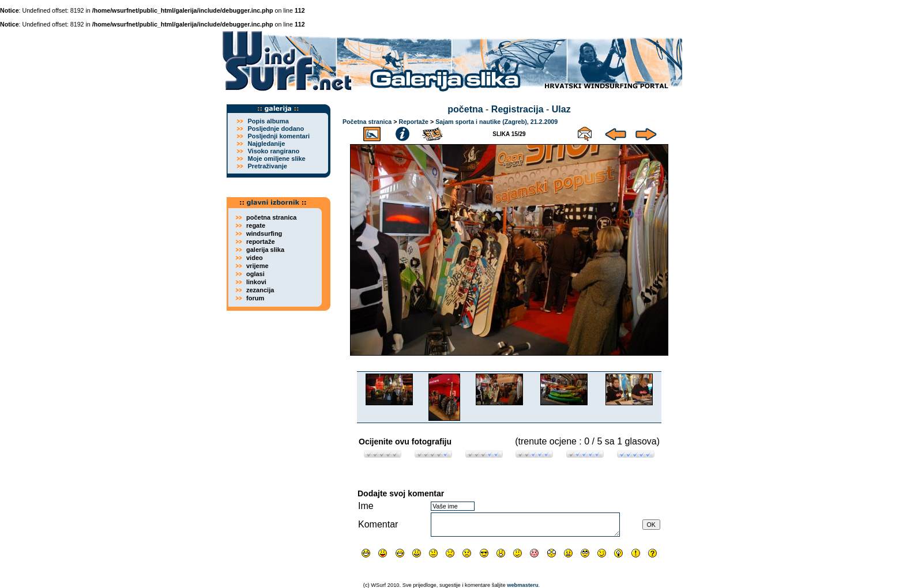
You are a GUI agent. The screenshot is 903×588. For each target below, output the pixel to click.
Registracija (518, 109)
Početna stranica (367, 122)
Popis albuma (268, 121)
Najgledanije (266, 144)
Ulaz (561, 109)
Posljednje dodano (276, 129)
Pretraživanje (267, 166)
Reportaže (413, 122)
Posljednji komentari (279, 136)
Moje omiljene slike (276, 159)
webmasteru (522, 585)
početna (465, 109)
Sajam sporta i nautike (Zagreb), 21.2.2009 (496, 122)
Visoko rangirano (273, 151)
